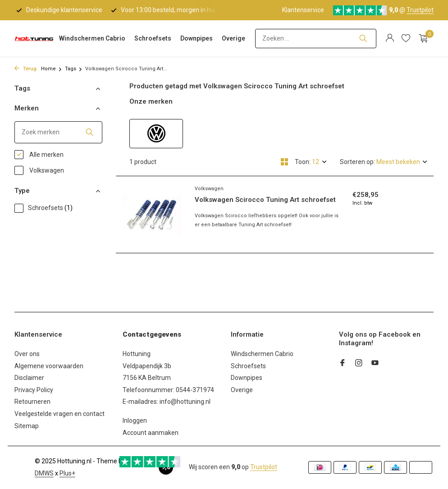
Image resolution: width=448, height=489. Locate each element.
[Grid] (284, 162)
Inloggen (135, 420)
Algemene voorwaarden (49, 366)
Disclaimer (29, 378)
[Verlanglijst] (406, 38)
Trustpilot (420, 10)
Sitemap (27, 426)
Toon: (303, 162)
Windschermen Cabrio (92, 38)
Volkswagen (39, 170)
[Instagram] (359, 364)
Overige (233, 38)
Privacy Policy (34, 390)
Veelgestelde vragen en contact (59, 414)
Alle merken (39, 155)
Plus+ (67, 473)
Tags (74, 69)
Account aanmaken (151, 433)
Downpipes (197, 38)
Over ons (27, 354)
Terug (25, 69)
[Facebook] (343, 364)
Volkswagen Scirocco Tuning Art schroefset (265, 200)
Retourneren (32, 402)
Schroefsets (153, 38)
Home (52, 69)
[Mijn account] (390, 38)
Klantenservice (303, 10)
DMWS (44, 473)
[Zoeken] (316, 39)
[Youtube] (375, 364)
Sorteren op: (357, 162)
